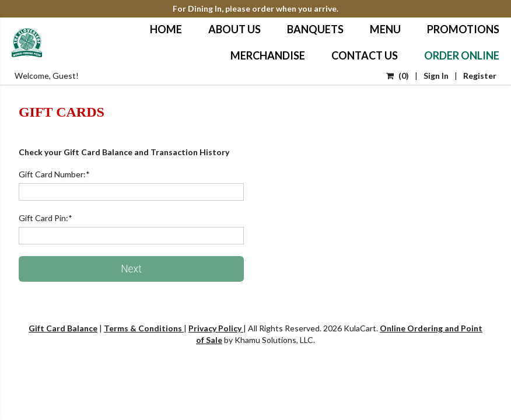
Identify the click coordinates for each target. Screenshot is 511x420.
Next (131, 269)
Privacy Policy (216, 328)
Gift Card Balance (63, 328)
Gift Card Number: (54, 174)
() (398, 76)
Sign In (436, 76)
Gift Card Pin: (45, 218)
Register (480, 76)
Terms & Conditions (144, 328)
